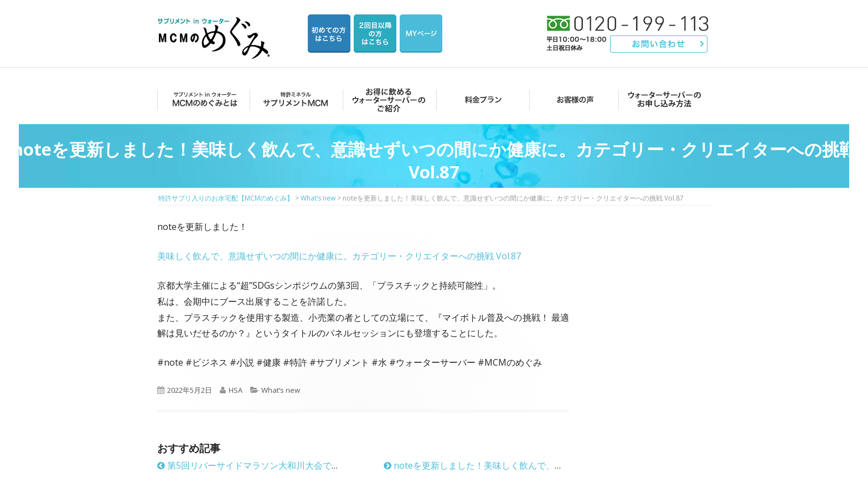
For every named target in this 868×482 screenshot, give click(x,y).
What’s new (281, 390)
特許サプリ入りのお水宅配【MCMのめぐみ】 (215, 25)
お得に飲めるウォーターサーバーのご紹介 (387, 99)
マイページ (421, 34)
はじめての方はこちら (329, 34)
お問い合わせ (659, 44)
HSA (236, 390)
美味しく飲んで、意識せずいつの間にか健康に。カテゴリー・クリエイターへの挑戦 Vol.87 (339, 256)
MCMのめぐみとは (203, 99)
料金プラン (480, 99)
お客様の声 (572, 99)
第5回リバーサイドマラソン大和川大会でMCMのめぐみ (273, 465)
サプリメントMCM (295, 99)
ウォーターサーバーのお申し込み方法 (665, 99)
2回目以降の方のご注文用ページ (375, 34)
